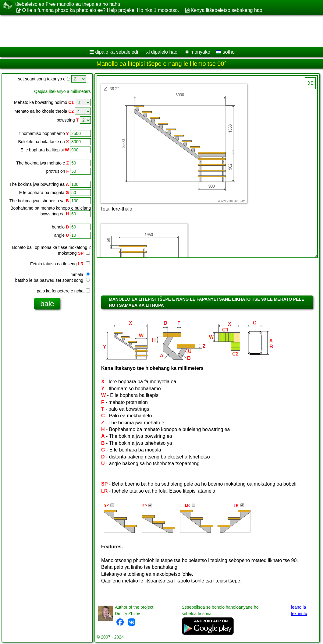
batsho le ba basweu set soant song (53, 280)
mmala (80, 274)
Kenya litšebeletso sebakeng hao (227, 10)
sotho (225, 52)
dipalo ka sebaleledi (117, 52)
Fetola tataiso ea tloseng (60, 264)
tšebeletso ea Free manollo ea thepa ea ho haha (68, 4)
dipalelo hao (164, 52)
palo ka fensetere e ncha (63, 291)
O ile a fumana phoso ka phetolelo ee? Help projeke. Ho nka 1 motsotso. (100, 10)
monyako (200, 52)
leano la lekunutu (299, 610)
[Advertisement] (156, 31)
